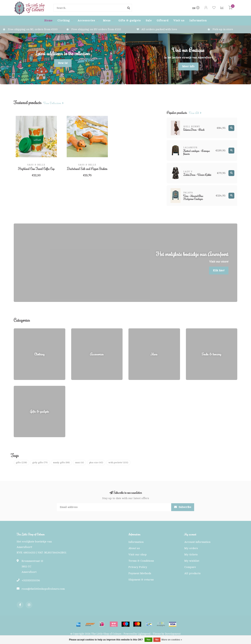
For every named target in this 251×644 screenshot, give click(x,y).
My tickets (191, 555)
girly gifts (40, 462)
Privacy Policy (138, 567)
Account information (197, 542)
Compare (190, 567)
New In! (63, 63)
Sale (149, 20)
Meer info (188, 66)
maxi (80, 462)
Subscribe (183, 507)
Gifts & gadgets (130, 20)
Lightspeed (144, 634)
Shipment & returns (141, 580)
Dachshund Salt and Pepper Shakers (87, 169)
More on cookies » (172, 640)
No (157, 640)
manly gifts (61, 462)
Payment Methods (140, 573)
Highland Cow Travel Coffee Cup (36, 169)
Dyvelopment (173, 634)
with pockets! (118, 462)
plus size (96, 462)
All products (192, 573)
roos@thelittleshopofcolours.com (43, 589)
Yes (149, 640)
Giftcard (163, 20)
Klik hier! (219, 270)
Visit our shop (138, 555)
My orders (191, 548)
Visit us (179, 20)
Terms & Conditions (141, 561)
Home (48, 20)
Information (198, 20)
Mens (107, 20)
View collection (54, 103)
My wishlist (192, 561)
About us (134, 548)
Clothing (64, 20)
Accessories (86, 20)
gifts (21, 462)
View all (195, 113)
